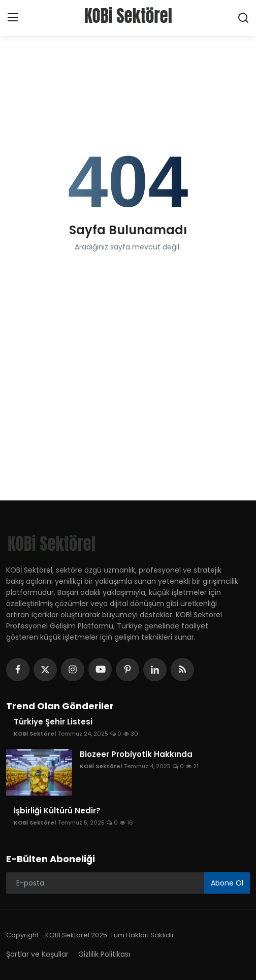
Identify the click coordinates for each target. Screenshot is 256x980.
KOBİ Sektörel (35, 734)
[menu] (13, 18)
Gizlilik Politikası (104, 954)
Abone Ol (227, 883)
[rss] (182, 670)
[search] (243, 18)
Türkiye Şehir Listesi (53, 722)
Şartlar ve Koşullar (37, 954)
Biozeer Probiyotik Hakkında (136, 754)
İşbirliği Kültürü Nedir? (57, 811)
